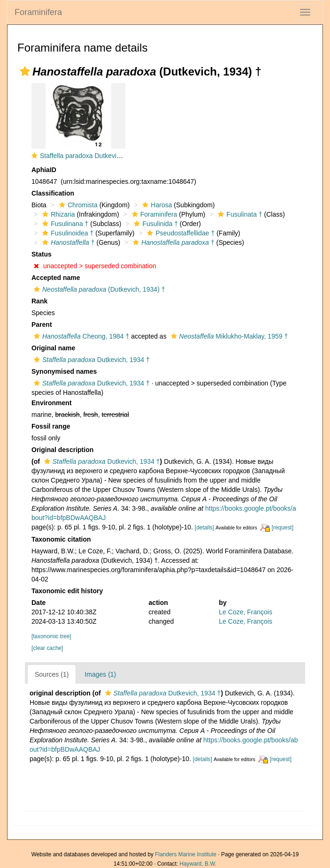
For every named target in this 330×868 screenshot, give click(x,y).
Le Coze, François (246, 612)
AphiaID (44, 170)
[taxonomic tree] (51, 636)
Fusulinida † (155, 224)
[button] (25, 71)
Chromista (77, 205)
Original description (62, 450)
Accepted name (56, 278)
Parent (42, 325)
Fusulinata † (239, 214)
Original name (53, 348)
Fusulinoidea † (67, 233)
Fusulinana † (64, 224)
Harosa (156, 205)
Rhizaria (57, 214)
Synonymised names (64, 371)
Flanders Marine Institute (186, 854)
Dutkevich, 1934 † (91, 360)
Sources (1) (52, 674)
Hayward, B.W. (198, 864)
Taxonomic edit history (67, 591)
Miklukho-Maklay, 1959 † (228, 336)
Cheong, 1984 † (80, 336)
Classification (53, 193)
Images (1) (100, 674)
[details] (204, 528)
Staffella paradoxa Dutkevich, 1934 (91, 156)
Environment (52, 403)
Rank (39, 301)
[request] (283, 528)
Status (42, 254)
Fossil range (51, 426)
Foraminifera (38, 12)
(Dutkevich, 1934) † (98, 289)
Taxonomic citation (61, 539)
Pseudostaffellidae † (180, 233)
